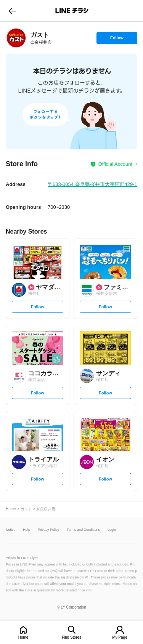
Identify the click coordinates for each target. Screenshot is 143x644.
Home (23, 637)
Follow (117, 40)
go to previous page (12, 11)
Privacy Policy (48, 530)
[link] (16, 38)
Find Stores (71, 637)
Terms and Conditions (83, 530)
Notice (11, 530)
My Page (120, 637)
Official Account (115, 164)
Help (27, 530)
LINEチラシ (72, 11)
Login (112, 530)
